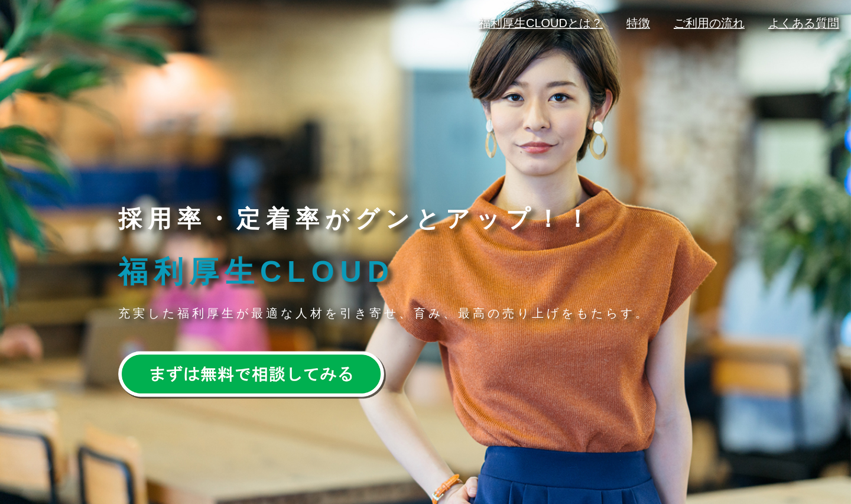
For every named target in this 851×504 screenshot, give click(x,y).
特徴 (638, 23)
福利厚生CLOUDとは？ (541, 23)
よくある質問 (804, 23)
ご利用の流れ (709, 23)
